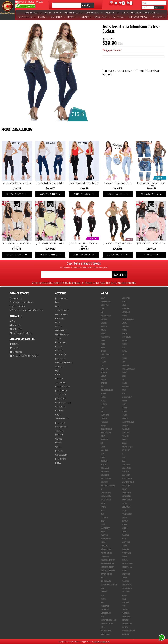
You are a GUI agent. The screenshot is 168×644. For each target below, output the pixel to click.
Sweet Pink (104, 535)
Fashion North (127, 507)
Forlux (124, 358)
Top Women (104, 440)
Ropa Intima (60, 435)
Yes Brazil (104, 461)
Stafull (124, 518)
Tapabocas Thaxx (106, 631)
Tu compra (15, 325)
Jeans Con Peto (61, 399)
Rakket (124, 404)
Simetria (125, 415)
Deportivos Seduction (108, 571)
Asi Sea (124, 302)
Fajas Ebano (105, 472)
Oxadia (103, 401)
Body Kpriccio (105, 557)
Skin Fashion (126, 574)
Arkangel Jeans (106, 302)
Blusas (57, 13)
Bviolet (124, 316)
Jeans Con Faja (119, 17)
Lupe (102, 603)
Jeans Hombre (61, 459)
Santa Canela (105, 546)
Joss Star (104, 373)
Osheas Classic (127, 397)
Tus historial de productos (21, 333)
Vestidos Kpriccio (106, 553)
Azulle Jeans (105, 305)
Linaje (124, 599)
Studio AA (125, 419)
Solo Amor (104, 518)
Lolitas (124, 511)
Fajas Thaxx (104, 482)
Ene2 (123, 348)
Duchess (124, 344)
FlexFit (103, 358)
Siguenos (15, 348)
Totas (124, 606)
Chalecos (59, 439)
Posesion (104, 404)
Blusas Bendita (106, 496)
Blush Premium (106, 316)
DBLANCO (125, 330)
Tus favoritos (16, 329)
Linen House (126, 592)
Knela (124, 376)
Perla (103, 627)
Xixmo (103, 457)
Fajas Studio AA (127, 479)
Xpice (123, 457)
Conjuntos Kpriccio (107, 564)
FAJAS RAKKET (126, 475)
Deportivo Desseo (128, 564)
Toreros (43, 17)
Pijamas (58, 463)
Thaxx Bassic (126, 429)
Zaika (124, 461)
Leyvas (103, 532)
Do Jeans (125, 341)
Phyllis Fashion (127, 514)
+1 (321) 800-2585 (25, 6)
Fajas (47, 13)
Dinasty (124, 334)
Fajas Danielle (126, 468)
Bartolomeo (126, 309)
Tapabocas (59, 431)
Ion (102, 365)
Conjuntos (86, 17)
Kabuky (124, 373)
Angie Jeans (126, 298)
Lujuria (124, 383)
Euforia (124, 351)
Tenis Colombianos (62, 419)
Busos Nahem (105, 606)
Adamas (124, 525)
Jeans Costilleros (61, 390)
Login (156, 8)
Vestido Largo (60, 407)
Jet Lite (103, 578)
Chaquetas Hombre (62, 386)
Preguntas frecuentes (18, 306)
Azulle (103, 542)
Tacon (103, 617)
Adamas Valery (105, 528)
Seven (103, 411)
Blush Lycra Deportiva (108, 560)
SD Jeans (125, 408)
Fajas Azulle (105, 468)
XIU (123, 454)
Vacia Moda (125, 549)
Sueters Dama (60, 382)
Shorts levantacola (73, 13)
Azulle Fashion (106, 493)
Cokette (103, 330)
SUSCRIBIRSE (120, 275)
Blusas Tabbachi (127, 500)
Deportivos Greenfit (107, 567)
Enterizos (73, 17)
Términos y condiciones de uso (21, 302)
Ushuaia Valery (106, 539)
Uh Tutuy (125, 521)
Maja (102, 514)
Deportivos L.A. (127, 567)
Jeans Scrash (105, 369)
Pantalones (59, 410)
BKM (102, 312)
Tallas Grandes (61, 394)
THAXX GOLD (125, 535)
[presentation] (122, 64)
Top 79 (103, 436)
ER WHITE (103, 351)
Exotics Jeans (105, 355)
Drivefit (124, 571)
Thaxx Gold (125, 581)
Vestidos (136, 13)
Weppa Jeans (126, 450)
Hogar (57, 370)
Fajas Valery (126, 486)
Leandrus (104, 383)
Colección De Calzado (63, 402)
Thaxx (103, 521)
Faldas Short (112, 13)
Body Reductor (151, 13)
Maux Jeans (126, 387)
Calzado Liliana (106, 613)
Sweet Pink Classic (128, 422)
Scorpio (124, 578)
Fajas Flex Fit (105, 475)
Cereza (103, 503)
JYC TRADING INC (127, 585)
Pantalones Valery (107, 624)
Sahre (103, 408)
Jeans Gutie (126, 365)
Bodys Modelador (27, 17)
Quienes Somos (16, 298)
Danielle (125, 528)
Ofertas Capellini (61, 455)
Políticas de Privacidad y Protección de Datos (26, 310)
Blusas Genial (126, 496)
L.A (123, 380)
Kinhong (103, 599)
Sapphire (125, 546)
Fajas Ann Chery (127, 465)
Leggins (58, 415)
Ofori (124, 394)
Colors (124, 503)
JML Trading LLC (127, 588)
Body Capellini (126, 553)
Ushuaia (124, 443)
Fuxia (102, 511)
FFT (123, 355)
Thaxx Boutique (106, 433)
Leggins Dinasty (127, 624)
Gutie (124, 362)
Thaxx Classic (126, 433)
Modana (124, 596)
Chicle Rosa (125, 327)
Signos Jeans (105, 415)
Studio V (125, 532)
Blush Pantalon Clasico (108, 620)
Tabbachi (103, 426)
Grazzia (103, 362)
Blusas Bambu (126, 493)
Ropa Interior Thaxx (128, 631)
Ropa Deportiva (57, 17)
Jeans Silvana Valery (128, 369)
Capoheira (104, 323)
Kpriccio (103, 380)
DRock (103, 344)
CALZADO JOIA (105, 610)
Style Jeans (104, 422)
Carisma (124, 323)
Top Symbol (126, 436)
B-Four (124, 305)
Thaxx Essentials (106, 429)
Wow (102, 454)
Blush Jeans (126, 312)
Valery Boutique (127, 447)
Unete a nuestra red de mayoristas (24, 356)
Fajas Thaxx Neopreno (108, 486)
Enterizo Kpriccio (106, 574)
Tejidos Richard (106, 549)
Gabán (58, 374)
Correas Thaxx (105, 634)
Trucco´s (125, 440)
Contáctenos (16, 352)
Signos (124, 411)
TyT (102, 443)
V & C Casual (126, 603)
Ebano (103, 348)
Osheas (103, 397)
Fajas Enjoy (126, 472)
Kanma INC (104, 592)
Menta (124, 539)
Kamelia (103, 376)
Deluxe (103, 334)
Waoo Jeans (105, 450)
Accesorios (159, 17)
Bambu (103, 309)
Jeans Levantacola (33, 13)
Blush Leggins (127, 617)
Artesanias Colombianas (140, 17)
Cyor (102, 596)
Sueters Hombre (61, 427)
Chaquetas (59, 378)
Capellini (104, 319)
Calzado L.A (126, 610)
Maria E (124, 489)
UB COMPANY (126, 634)
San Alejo (125, 627)
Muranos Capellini (107, 390)
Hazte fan (14, 344)
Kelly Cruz (125, 620)
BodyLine (125, 560)
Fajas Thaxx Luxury (128, 482)
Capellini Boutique (128, 319)
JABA (102, 588)
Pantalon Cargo (102, 17)
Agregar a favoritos (112, 50)
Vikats (103, 525)
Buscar (85, 5)
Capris (125, 13)
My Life (124, 390)
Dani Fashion (126, 542)
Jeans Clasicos (60, 423)
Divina (103, 341)
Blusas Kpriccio (106, 500)
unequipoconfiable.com (102, 641)
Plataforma (126, 613)
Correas (58, 447)
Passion (124, 401)
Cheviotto (104, 327)
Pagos (13, 321)
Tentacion (125, 426)
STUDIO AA (104, 419)
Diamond (103, 507)
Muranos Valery (106, 581)
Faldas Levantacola (94, 13)
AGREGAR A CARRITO (17, 194)
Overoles (59, 443)
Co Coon (103, 465)
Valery (103, 447)
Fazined (124, 557)
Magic (103, 387)
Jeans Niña (59, 451)
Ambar (103, 298)
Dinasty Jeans (105, 337)
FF (101, 489)
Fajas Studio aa (106, 479)
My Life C (103, 394)
